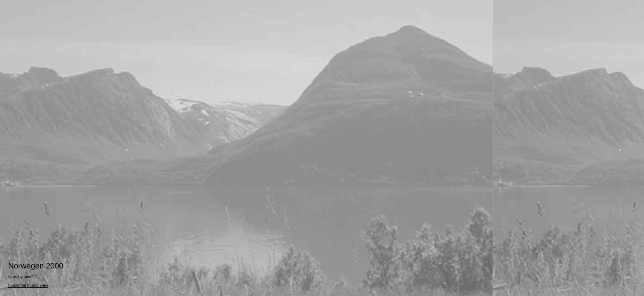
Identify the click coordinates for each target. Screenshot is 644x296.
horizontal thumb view (28, 286)
